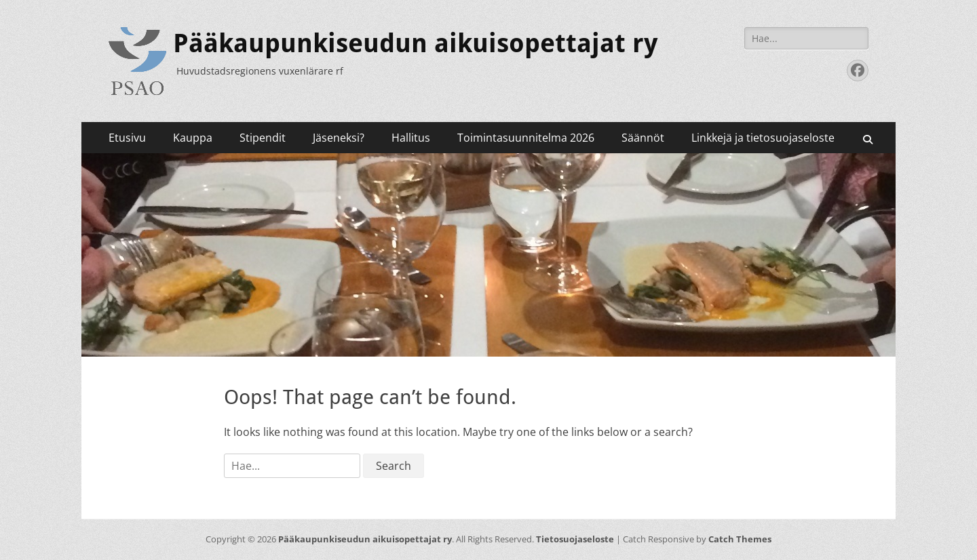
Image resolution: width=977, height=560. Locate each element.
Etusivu (127, 138)
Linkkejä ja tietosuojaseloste (763, 138)
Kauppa (193, 138)
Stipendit (263, 138)
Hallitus (411, 138)
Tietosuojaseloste (575, 539)
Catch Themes (740, 539)
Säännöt (643, 138)
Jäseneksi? (339, 138)
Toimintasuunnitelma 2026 (526, 138)
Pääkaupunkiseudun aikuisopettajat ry (415, 43)
